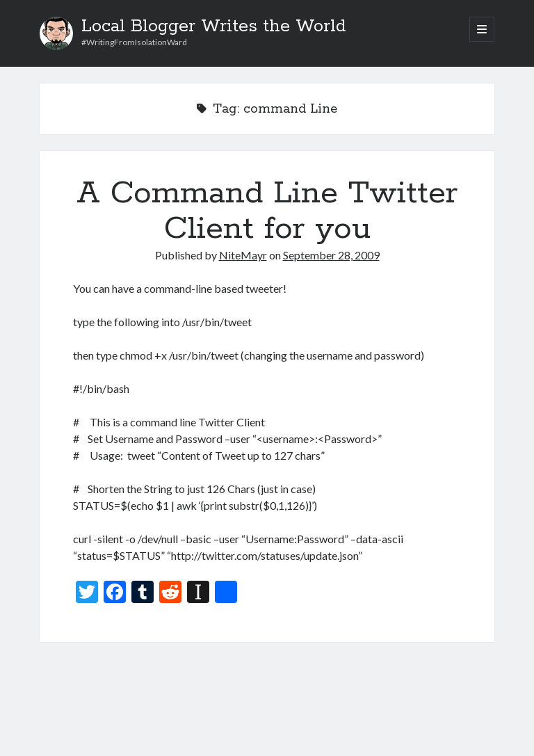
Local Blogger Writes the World (214, 26)
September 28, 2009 (331, 255)
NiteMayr (243, 255)
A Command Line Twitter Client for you (267, 211)
